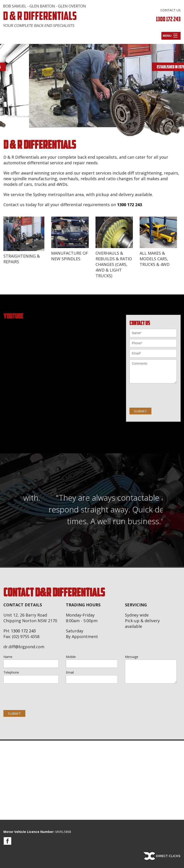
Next (178, 93)
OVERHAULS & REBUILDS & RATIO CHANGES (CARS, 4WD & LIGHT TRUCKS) (114, 264)
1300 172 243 (168, 19)
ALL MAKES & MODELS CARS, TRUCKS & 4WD (155, 259)
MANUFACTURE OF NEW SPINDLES (70, 256)
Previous (6, 93)
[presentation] (34, 693)
